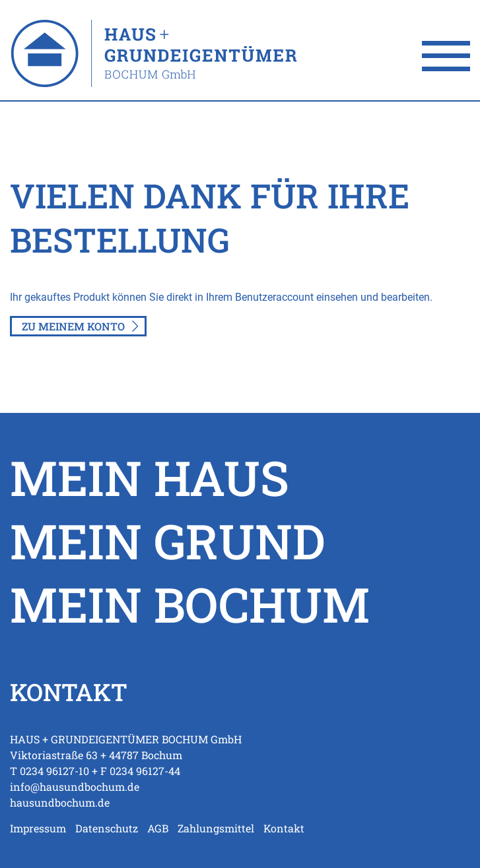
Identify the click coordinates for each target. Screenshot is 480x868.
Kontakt (284, 828)
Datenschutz (107, 828)
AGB (158, 828)
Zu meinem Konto (73, 326)
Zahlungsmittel (216, 828)
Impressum (38, 828)
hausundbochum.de (60, 802)
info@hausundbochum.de (75, 787)
